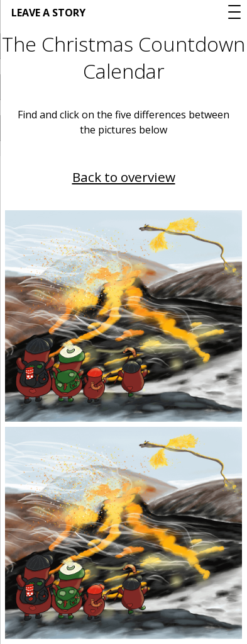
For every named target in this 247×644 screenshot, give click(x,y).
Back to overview (124, 177)
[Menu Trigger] (234, 12)
